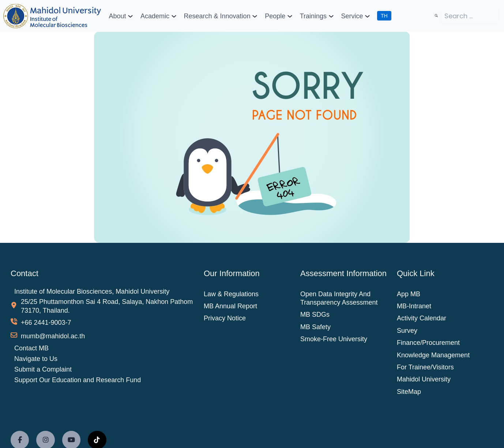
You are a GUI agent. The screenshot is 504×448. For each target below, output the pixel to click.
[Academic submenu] (174, 16)
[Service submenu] (367, 16)
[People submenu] (290, 16)
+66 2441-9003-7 (46, 323)
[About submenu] (130, 16)
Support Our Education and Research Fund (78, 380)
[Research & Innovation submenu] (255, 16)
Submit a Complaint (43, 369)
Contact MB (31, 348)
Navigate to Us (36, 359)
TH (384, 16)
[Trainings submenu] (331, 16)
